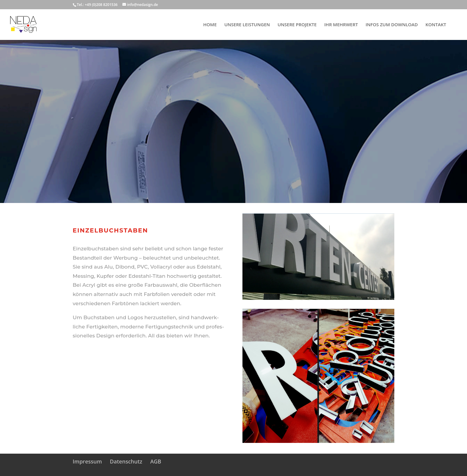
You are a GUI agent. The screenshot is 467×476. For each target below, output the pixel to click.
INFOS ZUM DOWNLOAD (391, 25)
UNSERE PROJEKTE (297, 25)
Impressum (87, 461)
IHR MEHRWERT (341, 25)
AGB (156, 461)
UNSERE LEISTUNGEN (247, 25)
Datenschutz (126, 461)
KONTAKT (436, 25)
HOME (210, 25)
